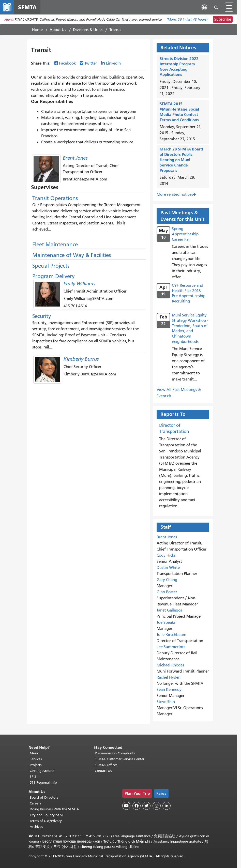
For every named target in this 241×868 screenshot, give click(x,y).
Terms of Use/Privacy (46, 821)
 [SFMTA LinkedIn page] (167, 806)
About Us (58, 30)
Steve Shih (166, 702)
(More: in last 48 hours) (187, 19)
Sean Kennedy (169, 690)
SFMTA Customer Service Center (120, 759)
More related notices (175, 194)
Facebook (67, 63)
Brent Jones (75, 158)
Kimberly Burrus (81, 359)
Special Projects (51, 266)
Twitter (91, 63)
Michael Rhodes (170, 665)
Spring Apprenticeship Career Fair (185, 234)
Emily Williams (79, 284)
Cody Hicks (166, 555)
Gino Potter (167, 592)
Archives (36, 827)
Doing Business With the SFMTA (54, 809)
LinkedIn (113, 63)
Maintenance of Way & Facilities (72, 255)
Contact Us (103, 771)
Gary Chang (167, 580)
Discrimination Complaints (115, 753)
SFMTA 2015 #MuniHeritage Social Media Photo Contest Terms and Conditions (179, 112)
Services (36, 759)
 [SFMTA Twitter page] (146, 806)
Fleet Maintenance (55, 245)
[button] (204, 7)
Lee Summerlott (171, 647)
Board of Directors (44, 797)
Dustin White (168, 568)
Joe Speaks (166, 622)
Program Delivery (53, 276)
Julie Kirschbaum (171, 635)
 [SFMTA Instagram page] (157, 806)
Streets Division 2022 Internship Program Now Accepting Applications (179, 66)
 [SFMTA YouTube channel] (126, 806)
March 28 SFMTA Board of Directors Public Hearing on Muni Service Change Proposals (181, 160)
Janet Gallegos (169, 610)
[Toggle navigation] (229, 7)
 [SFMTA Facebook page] (137, 806)
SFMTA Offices (106, 765)
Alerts (9, 19)
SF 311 (35, 777)
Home (37, 30)
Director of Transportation (174, 428)
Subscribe (223, 19)
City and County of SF (47, 815)
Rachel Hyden (169, 677)
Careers (35, 803)
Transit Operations (55, 198)
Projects (36, 765)
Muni (34, 753)
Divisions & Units (88, 30)
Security (42, 316)
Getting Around (42, 771)
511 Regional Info (43, 782)
